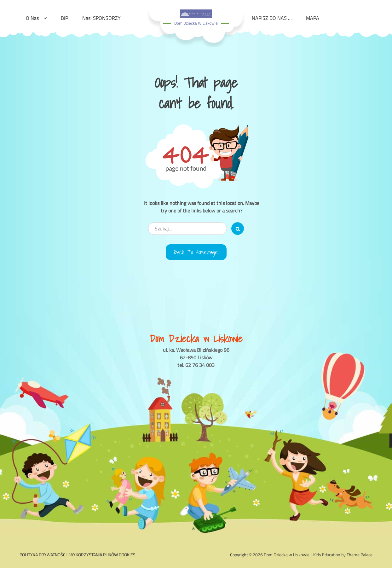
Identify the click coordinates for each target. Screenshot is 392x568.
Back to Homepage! (196, 252)
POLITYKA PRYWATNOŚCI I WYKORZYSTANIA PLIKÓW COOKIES (78, 555)
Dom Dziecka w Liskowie (196, 23)
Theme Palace (360, 555)
